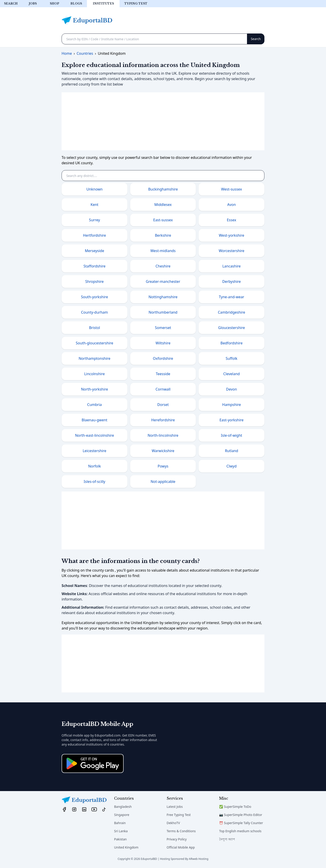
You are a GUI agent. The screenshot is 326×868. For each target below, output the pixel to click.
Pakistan (120, 839)
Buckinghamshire (163, 189)
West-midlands (163, 251)
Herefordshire (163, 420)
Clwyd (231, 466)
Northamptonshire (94, 358)
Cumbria (95, 405)
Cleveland (231, 374)
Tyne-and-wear (232, 297)
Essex (231, 220)
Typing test (136, 4)
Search (11, 4)
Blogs (76, 4)
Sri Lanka (121, 831)
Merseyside (95, 251)
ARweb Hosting (199, 859)
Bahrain (120, 823)
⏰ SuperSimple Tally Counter (241, 823)
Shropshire (95, 281)
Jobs (33, 4)
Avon (232, 205)
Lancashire (231, 266)
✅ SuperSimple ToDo (235, 807)
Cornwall (163, 389)
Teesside (163, 374)
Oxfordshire (163, 358)
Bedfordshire (232, 343)
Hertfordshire (95, 235)
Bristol (94, 328)
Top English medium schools (240, 831)
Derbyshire (232, 281)
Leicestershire (94, 451)
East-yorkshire (231, 420)
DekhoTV (173, 823)
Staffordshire (95, 266)
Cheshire (163, 266)
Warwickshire (163, 451)
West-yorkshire (232, 235)
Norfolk (94, 466)
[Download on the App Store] (93, 763)
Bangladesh (123, 807)
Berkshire (163, 235)
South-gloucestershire (95, 343)
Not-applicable (163, 482)
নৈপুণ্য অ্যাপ (227, 839)
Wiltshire (163, 343)
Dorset (163, 405)
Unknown (94, 189)
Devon (232, 389)
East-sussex (163, 220)
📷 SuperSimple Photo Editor (241, 815)
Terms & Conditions (181, 831)
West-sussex (232, 189)
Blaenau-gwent (95, 420)
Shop (54, 4)
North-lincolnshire (163, 435)
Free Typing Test (179, 815)
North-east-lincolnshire (94, 435)
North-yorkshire (95, 389)
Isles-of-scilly (95, 482)
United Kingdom (126, 847)
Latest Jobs (175, 807)
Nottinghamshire (163, 297)
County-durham (95, 312)
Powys (163, 466)
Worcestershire (231, 251)
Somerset (163, 328)
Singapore (122, 815)
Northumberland (163, 312)
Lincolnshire (95, 374)
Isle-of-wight (232, 435)
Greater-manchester (163, 281)
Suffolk (232, 358)
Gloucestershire (232, 328)
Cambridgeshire (231, 312)
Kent (95, 205)
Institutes (103, 4)
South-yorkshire (95, 297)
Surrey (94, 220)
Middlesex (163, 205)
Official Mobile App (181, 847)
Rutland (231, 451)
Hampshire (231, 405)
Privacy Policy (177, 839)
